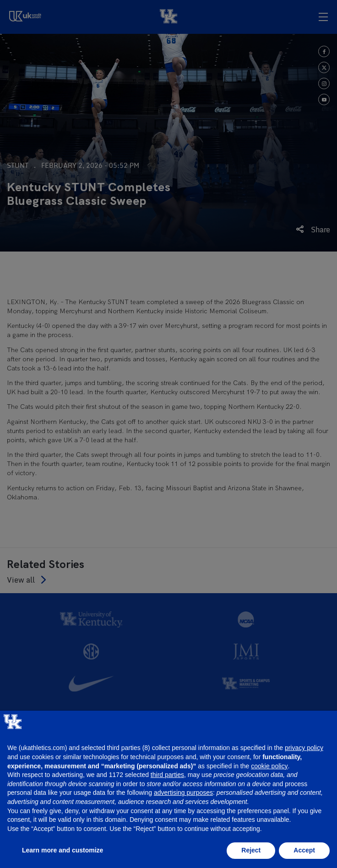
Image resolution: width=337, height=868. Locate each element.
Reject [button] (251, 850)
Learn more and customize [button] (63, 850)
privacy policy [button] (304, 748)
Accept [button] (304, 850)
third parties (167, 775)
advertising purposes (183, 793)
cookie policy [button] (269, 766)
